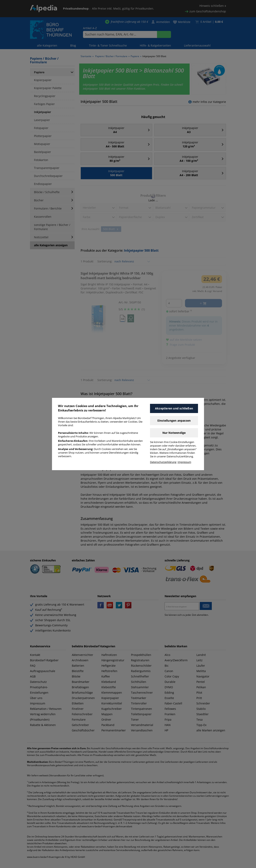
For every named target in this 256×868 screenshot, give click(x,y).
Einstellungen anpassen (174, 421)
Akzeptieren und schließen (174, 408)
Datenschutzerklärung (163, 462)
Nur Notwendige (174, 433)
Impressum (184, 462)
